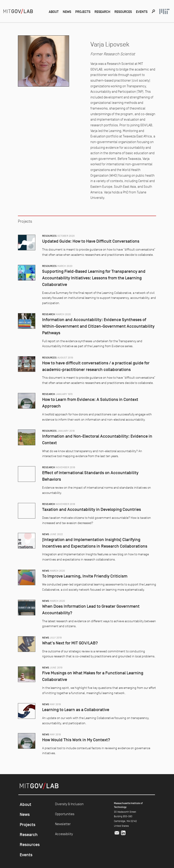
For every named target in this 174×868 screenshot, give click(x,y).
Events (142, 12)
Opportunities (65, 814)
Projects (83, 12)
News (67, 12)
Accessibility (64, 834)
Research (102, 12)
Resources (123, 12)
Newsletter (63, 824)
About (54, 12)
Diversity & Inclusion (69, 804)
